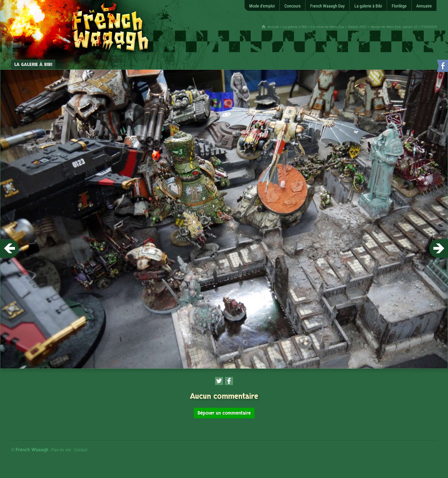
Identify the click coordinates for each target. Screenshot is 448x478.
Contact (81, 450)
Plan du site (61, 450)
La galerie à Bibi (295, 27)
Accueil (273, 27)
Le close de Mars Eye (328, 27)
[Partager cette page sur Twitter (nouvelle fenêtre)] (219, 381)
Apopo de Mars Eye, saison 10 (394, 27)
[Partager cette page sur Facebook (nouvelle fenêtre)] (229, 381)
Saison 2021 (357, 27)
